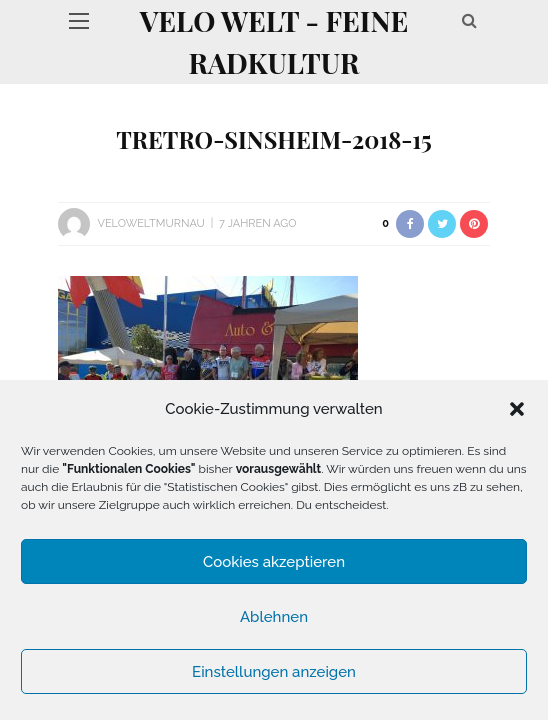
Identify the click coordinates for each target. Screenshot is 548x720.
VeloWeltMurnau (150, 223)
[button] (517, 409)
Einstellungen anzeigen (274, 672)
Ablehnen (274, 617)
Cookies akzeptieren (274, 562)
